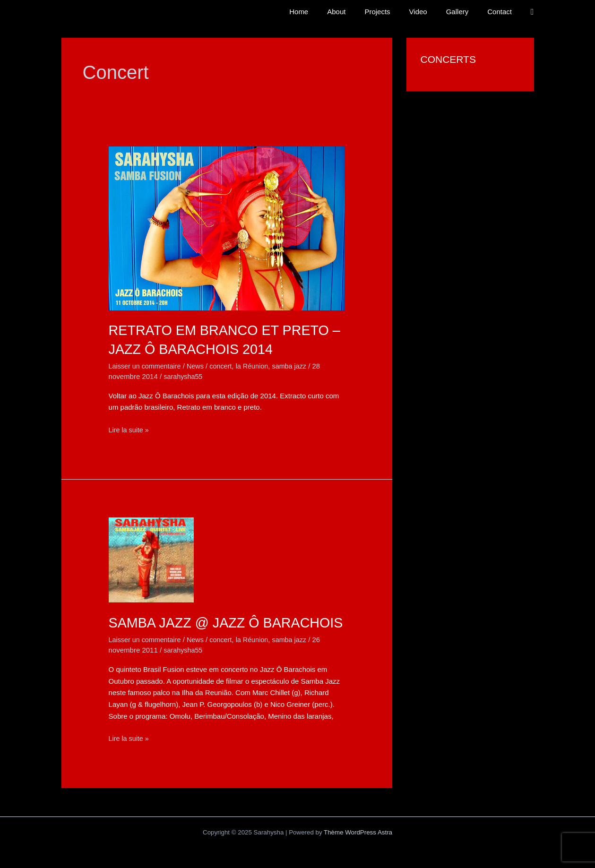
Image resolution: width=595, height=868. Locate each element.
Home (325, 12)
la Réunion (258, 365)
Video (430, 12)
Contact (502, 12)
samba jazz (297, 365)
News (199, 365)
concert (225, 365)
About (358, 12)
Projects (394, 12)
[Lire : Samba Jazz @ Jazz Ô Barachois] (151, 559)
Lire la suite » (130, 430)
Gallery (465, 12)
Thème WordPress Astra (358, 850)
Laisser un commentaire (147, 365)
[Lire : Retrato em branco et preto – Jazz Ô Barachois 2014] (227, 228)
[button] (532, 12)
